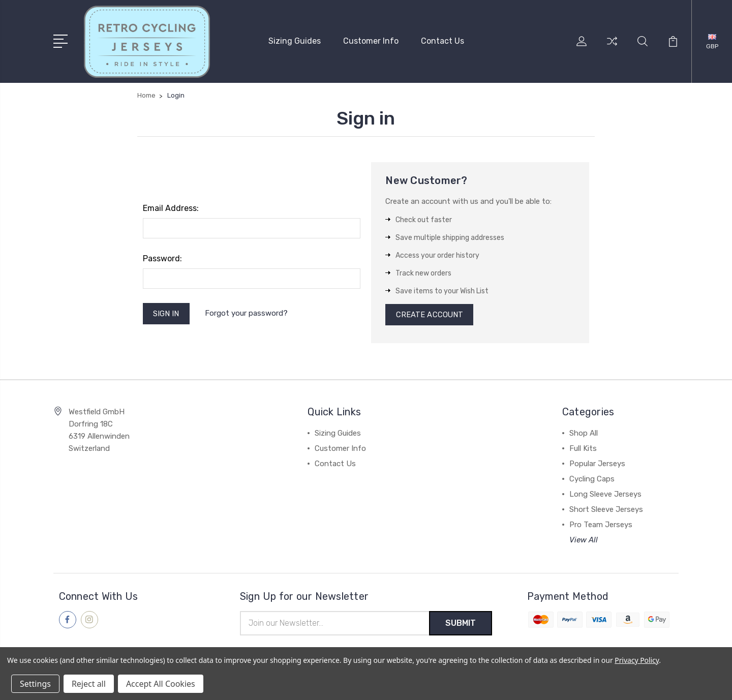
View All (584, 540)
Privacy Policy (637, 660)
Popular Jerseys (597, 464)
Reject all (89, 684)
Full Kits (583, 449)
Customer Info (371, 41)
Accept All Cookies (161, 684)
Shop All (584, 434)
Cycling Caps (592, 479)
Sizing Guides (295, 41)
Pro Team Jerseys (601, 525)
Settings (35, 684)
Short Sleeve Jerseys (606, 510)
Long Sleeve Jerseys (605, 495)
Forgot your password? (247, 313)
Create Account (430, 315)
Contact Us (443, 41)
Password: (162, 258)
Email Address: (171, 208)
